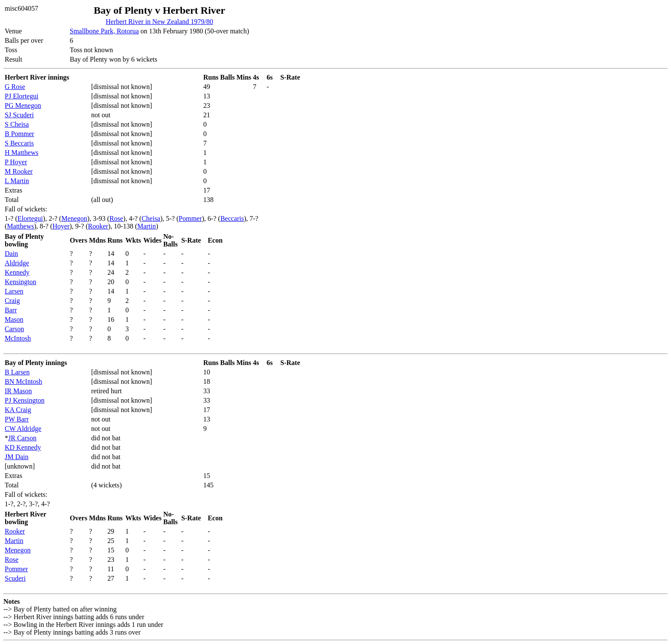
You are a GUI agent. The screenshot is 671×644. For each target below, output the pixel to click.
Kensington (21, 282)
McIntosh (18, 338)
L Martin (17, 181)
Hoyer (61, 226)
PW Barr (17, 419)
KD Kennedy (23, 447)
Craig (12, 301)
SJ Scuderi (19, 115)
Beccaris (232, 218)
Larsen (14, 291)
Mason (14, 319)
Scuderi (15, 578)
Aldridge (17, 263)
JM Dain (17, 457)
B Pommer (19, 134)
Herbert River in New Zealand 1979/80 (159, 22)
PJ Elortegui (22, 96)
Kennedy (17, 272)
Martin (147, 226)
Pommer (190, 218)
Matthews (20, 226)
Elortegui (30, 218)
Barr (11, 310)
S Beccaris (19, 143)
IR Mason (18, 391)
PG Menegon (23, 105)
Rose (116, 218)
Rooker (98, 226)
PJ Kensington (25, 400)
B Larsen (17, 372)
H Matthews (22, 153)
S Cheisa (17, 124)
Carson (14, 329)
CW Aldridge (23, 429)
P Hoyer (16, 162)
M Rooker (19, 171)
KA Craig (18, 410)
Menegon (74, 218)
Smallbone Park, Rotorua (104, 31)
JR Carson (22, 438)
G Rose (15, 87)
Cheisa (151, 218)
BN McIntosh (24, 381)
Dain (11, 254)
